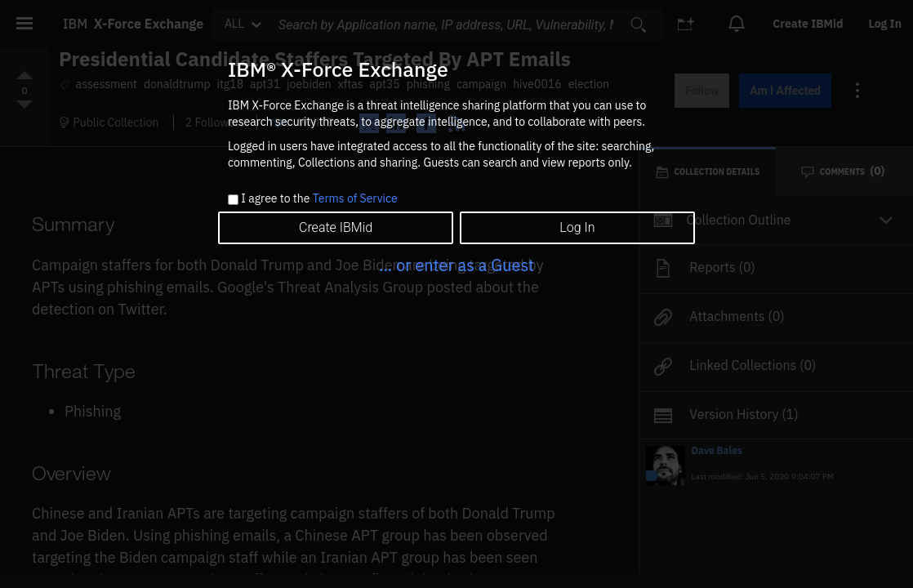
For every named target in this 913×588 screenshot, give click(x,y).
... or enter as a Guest (456, 265)
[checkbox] (233, 200)
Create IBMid (336, 227)
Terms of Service (355, 198)
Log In (577, 227)
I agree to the (319, 199)
